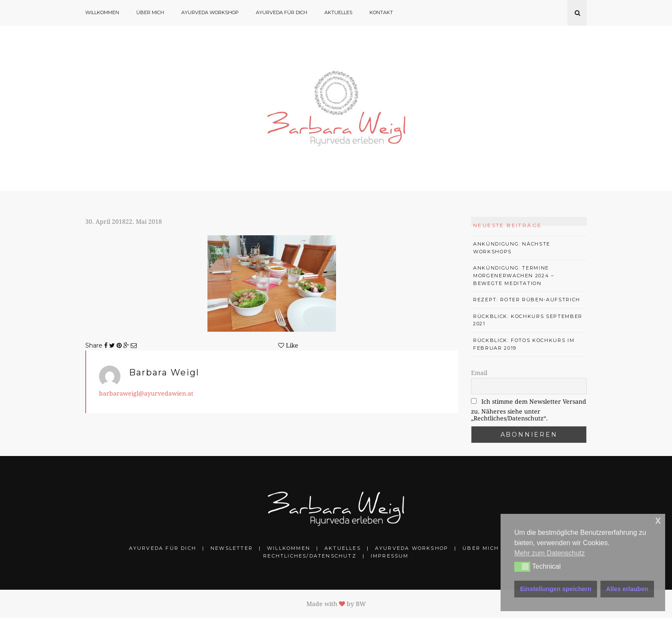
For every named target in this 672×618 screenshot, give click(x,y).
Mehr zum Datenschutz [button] (550, 553)
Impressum (390, 556)
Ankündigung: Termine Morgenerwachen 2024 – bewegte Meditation (514, 275)
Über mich (150, 12)
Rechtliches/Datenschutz (310, 556)
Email (479, 373)
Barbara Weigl (164, 372)
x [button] (658, 520)
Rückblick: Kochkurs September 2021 (528, 320)
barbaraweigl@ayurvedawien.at (146, 393)
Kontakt (381, 12)
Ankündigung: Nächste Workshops (512, 248)
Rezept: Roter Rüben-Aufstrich (527, 300)
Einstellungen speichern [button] (556, 589)
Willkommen (102, 12)
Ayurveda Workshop (210, 12)
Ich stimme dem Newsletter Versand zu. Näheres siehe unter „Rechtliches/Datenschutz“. (529, 410)
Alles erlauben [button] (627, 589)
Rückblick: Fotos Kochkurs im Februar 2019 (524, 344)
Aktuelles (338, 12)
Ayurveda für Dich (282, 12)
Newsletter (232, 548)
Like (288, 345)
